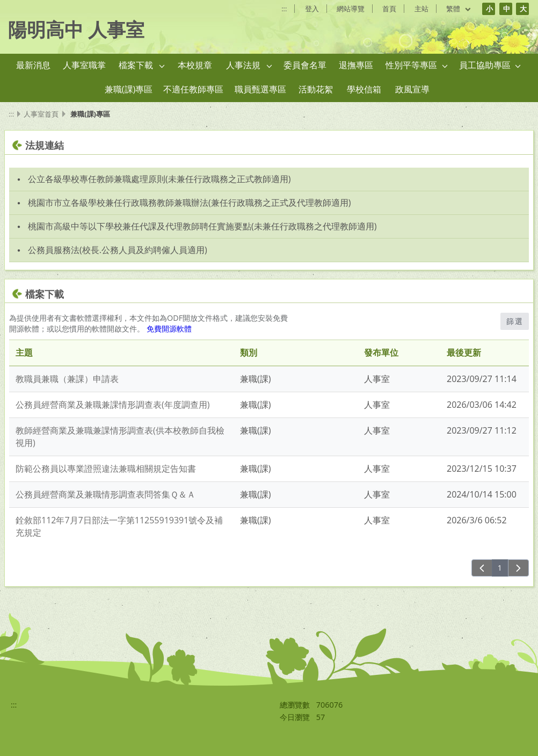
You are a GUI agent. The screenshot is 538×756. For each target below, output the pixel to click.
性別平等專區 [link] (411, 65)
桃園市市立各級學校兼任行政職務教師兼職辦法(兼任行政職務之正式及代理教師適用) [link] (189, 203)
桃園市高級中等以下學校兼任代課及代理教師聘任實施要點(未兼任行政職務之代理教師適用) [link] (202, 226)
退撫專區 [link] (356, 65)
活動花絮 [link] (316, 89)
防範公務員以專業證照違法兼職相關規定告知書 (106, 469)
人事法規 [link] (243, 65)
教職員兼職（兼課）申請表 (67, 379)
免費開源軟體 (169, 329)
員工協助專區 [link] (485, 65)
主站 (421, 9)
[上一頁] (482, 568)
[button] (162, 66)
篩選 (515, 321)
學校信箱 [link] (364, 89)
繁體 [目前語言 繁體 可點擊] (459, 9)
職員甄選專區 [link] (260, 89)
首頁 (389, 9)
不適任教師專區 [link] (193, 89)
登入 (312, 9)
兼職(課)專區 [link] (129, 89)
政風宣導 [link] (412, 89)
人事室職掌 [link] (84, 65)
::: (284, 9)
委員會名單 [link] (305, 65)
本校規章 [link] (195, 65)
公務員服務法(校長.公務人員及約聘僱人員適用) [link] (118, 250)
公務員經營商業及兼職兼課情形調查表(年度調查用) (112, 405)
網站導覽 (351, 9)
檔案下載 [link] (136, 65)
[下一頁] (518, 568)
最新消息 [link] (33, 65)
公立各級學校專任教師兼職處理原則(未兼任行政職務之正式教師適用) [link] (159, 179)
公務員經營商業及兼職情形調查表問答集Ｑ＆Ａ (106, 494)
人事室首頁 (41, 114)
